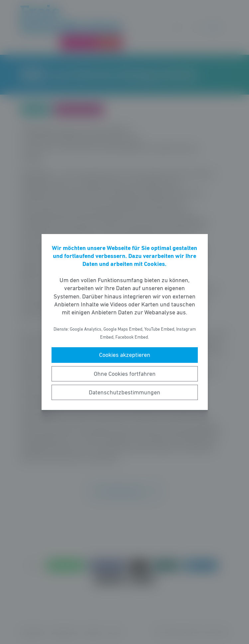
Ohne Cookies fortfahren (125, 374)
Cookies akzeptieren (125, 355)
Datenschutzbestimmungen (124, 392)
